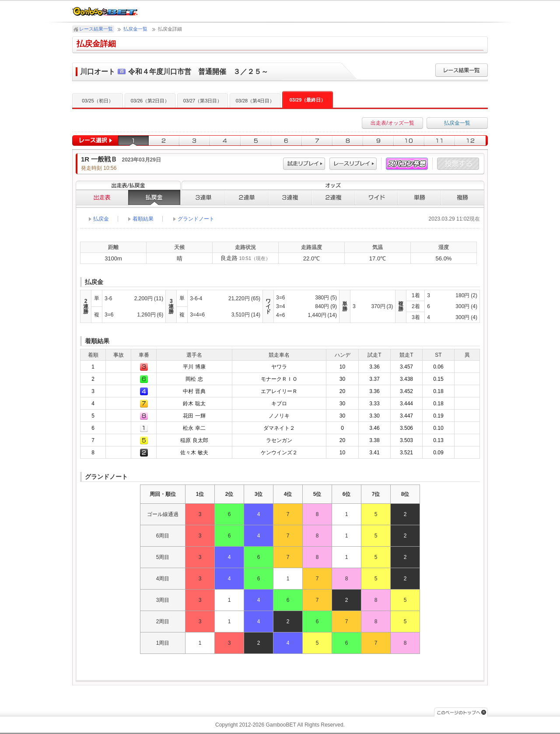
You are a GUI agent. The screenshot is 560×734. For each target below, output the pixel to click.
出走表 (102, 197)
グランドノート (196, 219)
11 (440, 141)
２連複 (334, 197)
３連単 (203, 197)
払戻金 (154, 197)
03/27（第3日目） (203, 101)
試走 (304, 164)
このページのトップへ (461, 712)
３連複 (290, 197)
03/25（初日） (98, 101)
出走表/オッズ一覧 (392, 123)
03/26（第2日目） (150, 101)
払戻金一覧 (135, 29)
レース (353, 164)
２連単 (247, 197)
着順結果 (143, 219)
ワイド (377, 197)
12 (471, 141)
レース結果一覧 (96, 29)
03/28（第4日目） (255, 101)
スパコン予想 (407, 164)
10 (409, 141)
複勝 (463, 197)
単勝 (420, 197)
